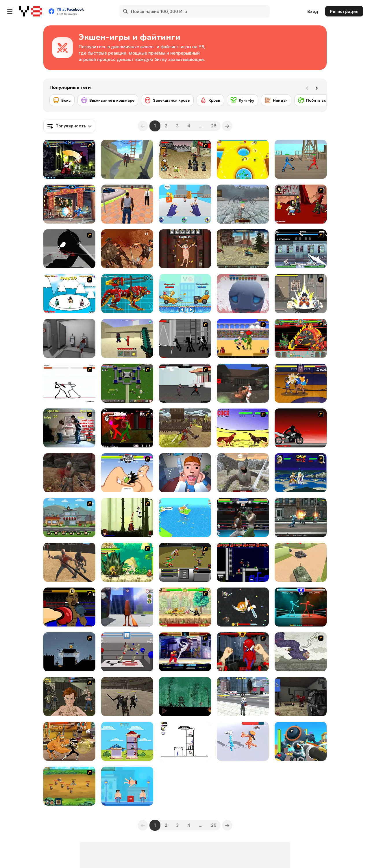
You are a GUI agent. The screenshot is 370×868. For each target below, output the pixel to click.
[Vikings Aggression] (243, 473)
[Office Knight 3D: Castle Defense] (243, 204)
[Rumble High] (301, 383)
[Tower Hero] (127, 741)
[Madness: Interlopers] (301, 697)
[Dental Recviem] (185, 473)
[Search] (126, 11)
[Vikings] (69, 473)
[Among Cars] (185, 294)
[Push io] (243, 159)
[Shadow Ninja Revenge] (185, 697)
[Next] (318, 88)
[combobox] (69, 126)
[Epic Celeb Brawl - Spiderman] (243, 652)
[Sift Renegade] (69, 249)
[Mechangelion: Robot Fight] (301, 741)
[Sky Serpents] (301, 652)
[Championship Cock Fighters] (243, 428)
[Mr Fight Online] (127, 786)
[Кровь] (210, 100)
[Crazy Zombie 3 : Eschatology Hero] (301, 294)
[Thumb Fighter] (127, 473)
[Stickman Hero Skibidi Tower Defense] (185, 741)
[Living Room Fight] (69, 428)
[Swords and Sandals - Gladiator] (243, 338)
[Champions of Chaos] (185, 562)
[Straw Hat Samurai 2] (127, 517)
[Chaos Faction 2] (69, 517)
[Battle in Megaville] (301, 249)
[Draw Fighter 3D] (243, 741)
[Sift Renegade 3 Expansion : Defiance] (185, 338)
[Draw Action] (301, 159)
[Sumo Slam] (69, 294)
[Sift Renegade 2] (301, 428)
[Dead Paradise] (243, 249)
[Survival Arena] (69, 562)
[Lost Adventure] (185, 517)
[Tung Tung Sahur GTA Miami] (127, 607)
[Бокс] (62, 100)
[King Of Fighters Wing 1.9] (69, 204)
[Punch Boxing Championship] (243, 517)
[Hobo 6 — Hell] (301, 204)
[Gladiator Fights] (127, 249)
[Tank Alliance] (301, 562)
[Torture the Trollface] (185, 249)
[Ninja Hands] (185, 204)
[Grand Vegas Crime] (127, 204)
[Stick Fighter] (69, 383)
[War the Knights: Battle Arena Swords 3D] (127, 159)
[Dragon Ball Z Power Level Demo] (301, 473)
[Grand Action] (243, 697)
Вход (313, 11)
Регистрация (344, 11)
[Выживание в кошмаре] (108, 100)
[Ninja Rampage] (69, 652)
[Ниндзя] (276, 100)
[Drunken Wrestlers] (127, 652)
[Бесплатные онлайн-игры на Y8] (30, 11)
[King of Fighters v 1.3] (69, 159)
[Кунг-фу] (243, 100)
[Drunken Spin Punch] (301, 607)
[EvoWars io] (243, 607)
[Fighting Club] (69, 697)
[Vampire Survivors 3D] (243, 294)
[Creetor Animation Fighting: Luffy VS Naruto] (185, 607)
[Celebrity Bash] (69, 607)
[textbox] (69, 126)
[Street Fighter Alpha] (185, 652)
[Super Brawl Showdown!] (69, 741)
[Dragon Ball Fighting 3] (127, 562)
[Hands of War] (127, 383)
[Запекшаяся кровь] (167, 100)
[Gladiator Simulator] (127, 697)
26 (214, 126)
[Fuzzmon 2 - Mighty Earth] (301, 338)
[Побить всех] (314, 100)
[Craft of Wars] (127, 338)
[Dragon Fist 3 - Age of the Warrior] (185, 383)
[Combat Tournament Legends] (127, 428)
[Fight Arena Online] (243, 383)
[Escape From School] (69, 338)
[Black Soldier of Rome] (185, 428)
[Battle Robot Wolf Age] (127, 294)
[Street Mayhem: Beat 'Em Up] (301, 517)
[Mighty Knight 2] (69, 786)
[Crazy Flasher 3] (185, 159)
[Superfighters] (243, 562)
